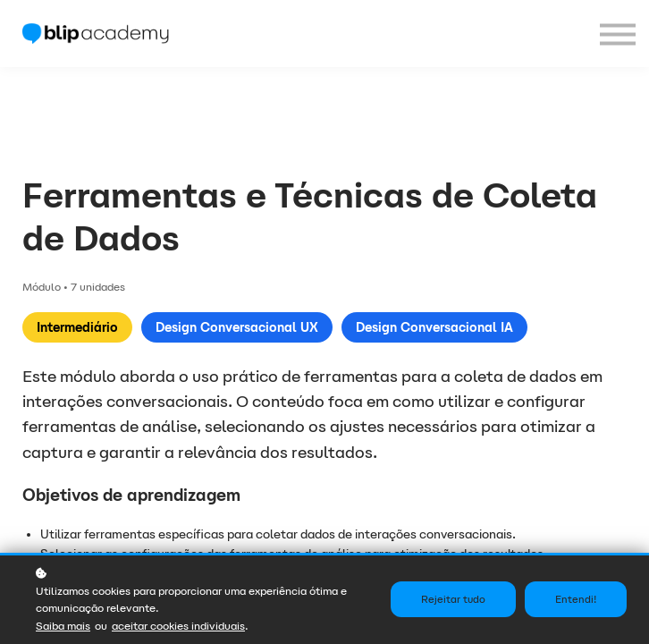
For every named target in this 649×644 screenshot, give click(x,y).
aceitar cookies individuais (178, 626)
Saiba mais (63, 626)
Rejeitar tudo (453, 599)
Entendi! (576, 599)
